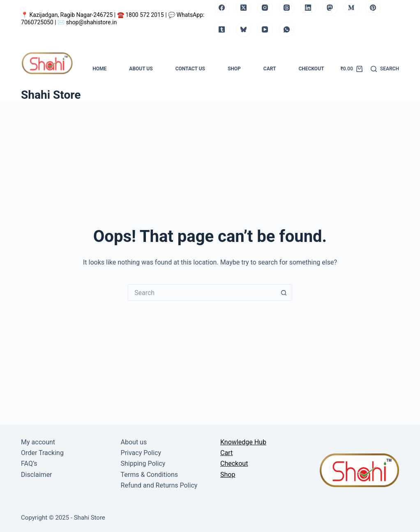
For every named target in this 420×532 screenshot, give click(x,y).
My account (38, 442)
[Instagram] (265, 8)
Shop (234, 69)
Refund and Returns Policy (159, 485)
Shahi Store (51, 95)
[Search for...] (202, 293)
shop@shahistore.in (92, 22)
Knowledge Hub (243, 442)
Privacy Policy (141, 453)
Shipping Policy (143, 463)
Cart (270, 69)
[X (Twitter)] (244, 8)
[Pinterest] (373, 8)
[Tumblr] (222, 30)
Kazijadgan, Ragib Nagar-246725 (72, 15)
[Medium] (351, 8)
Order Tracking (42, 453)
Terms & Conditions (150, 475)
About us (141, 69)
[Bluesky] (244, 30)
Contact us (190, 69)
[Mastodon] (330, 8)
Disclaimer (36, 475)
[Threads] (287, 8)
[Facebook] (222, 8)
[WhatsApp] (287, 30)
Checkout (312, 69)
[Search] (385, 69)
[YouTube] (265, 30)
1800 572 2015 (145, 15)
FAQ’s (29, 463)
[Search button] (284, 293)
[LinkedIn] (308, 8)
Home (99, 69)
